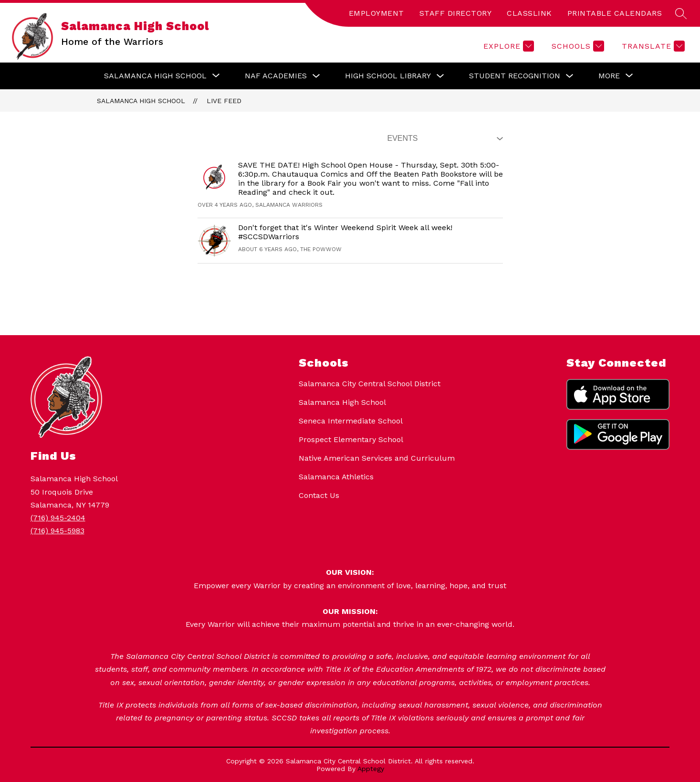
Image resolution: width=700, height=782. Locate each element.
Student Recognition (515, 76)
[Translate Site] (652, 46)
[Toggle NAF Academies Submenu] (316, 76)
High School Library (388, 76)
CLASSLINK (529, 13)
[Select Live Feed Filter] (443, 138)
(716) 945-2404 (58, 518)
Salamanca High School (141, 101)
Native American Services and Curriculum (377, 458)
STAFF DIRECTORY (456, 13)
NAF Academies (276, 76)
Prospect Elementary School (351, 439)
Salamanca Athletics (336, 477)
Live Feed (224, 101)
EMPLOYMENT (376, 13)
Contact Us (319, 495)
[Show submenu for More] (609, 76)
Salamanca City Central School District (370, 384)
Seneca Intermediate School (351, 421)
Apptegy (371, 769)
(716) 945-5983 (57, 531)
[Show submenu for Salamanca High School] (155, 76)
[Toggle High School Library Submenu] (440, 76)
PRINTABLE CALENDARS (615, 13)
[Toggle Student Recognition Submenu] (570, 76)
